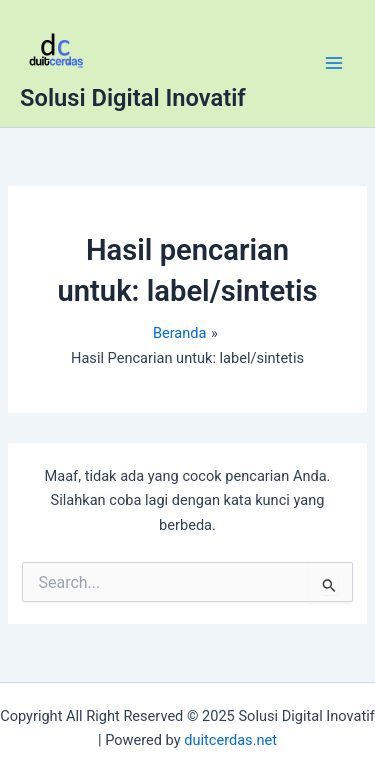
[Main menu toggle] (334, 63)
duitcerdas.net (230, 740)
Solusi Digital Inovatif (133, 98)
